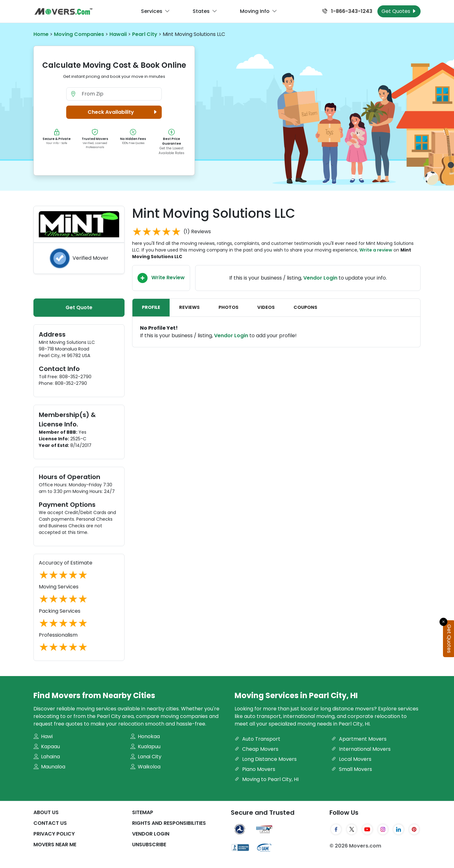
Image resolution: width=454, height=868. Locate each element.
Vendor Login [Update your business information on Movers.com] (320, 278)
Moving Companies (79, 34)
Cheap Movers (256, 749)
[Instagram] (383, 829)
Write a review (376, 250)
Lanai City (146, 757)
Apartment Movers (359, 739)
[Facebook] (336, 829)
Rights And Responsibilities (169, 823)
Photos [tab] (228, 307)
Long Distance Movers (266, 759)
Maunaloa (49, 767)
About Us (46, 812)
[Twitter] (352, 829)
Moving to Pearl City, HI (267, 779)
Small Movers (352, 769)
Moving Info (259, 11)
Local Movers (351, 759)
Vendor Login (231, 336)
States (205, 11)
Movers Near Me (55, 845)
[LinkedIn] (399, 829)
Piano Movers (255, 769)
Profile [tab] (151, 307)
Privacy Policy (54, 834)
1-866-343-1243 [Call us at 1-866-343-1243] (347, 11)
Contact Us (50, 823)
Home (41, 34)
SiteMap (143, 812)
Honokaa (145, 736)
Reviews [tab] (189, 307)
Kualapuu (145, 746)
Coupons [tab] (305, 307)
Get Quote (79, 307)
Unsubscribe (149, 845)
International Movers (361, 749)
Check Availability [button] (123, 112)
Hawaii (118, 34)
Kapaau (47, 746)
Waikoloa (145, 767)
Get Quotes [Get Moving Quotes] (399, 11)
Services (155, 11)
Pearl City (145, 34)
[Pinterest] (414, 829)
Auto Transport (257, 739)
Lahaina (47, 757)
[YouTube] (367, 829)
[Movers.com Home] (63, 12)
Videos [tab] (266, 307)
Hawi (43, 736)
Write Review (161, 278)
